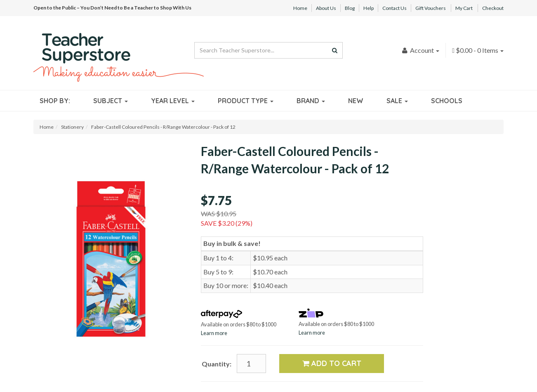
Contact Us (395, 8)
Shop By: (55, 101)
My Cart (464, 8)
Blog (350, 8)
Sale (397, 101)
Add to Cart (332, 363)
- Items (478, 50)
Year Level (173, 101)
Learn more (214, 333)
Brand (311, 101)
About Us (326, 8)
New (356, 101)
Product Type (246, 101)
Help (369, 8)
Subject (111, 101)
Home (300, 8)
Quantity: (217, 364)
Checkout (493, 8)
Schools (447, 101)
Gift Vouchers (431, 8)
